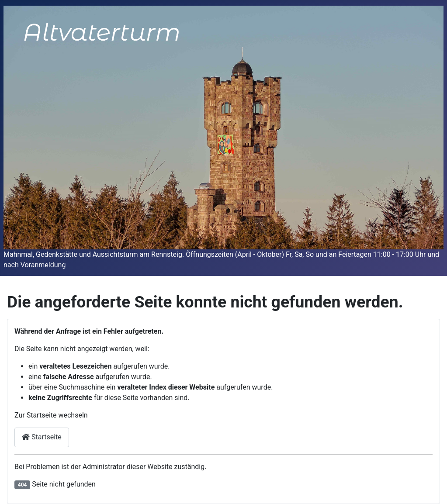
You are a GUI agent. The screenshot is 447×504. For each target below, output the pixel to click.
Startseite (42, 437)
